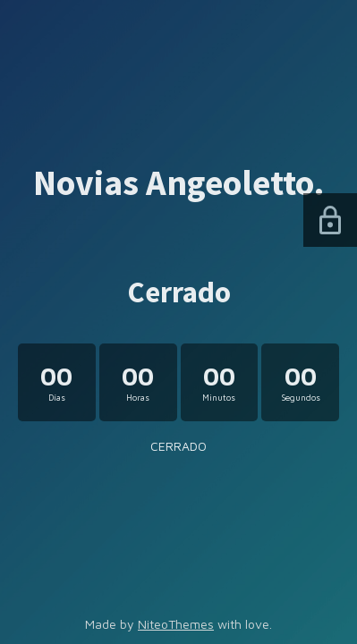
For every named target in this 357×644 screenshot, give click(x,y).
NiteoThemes (176, 624)
